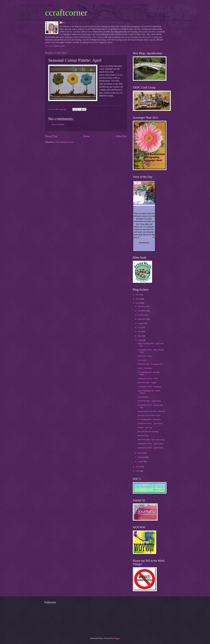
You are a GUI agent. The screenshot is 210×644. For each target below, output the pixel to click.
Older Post (121, 136)
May (140, 336)
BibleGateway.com (144, 245)
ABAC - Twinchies (145, 368)
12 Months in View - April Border (150, 448)
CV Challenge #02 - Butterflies (149, 419)
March (141, 453)
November (142, 311)
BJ (64, 23)
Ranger (102, 66)
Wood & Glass (143, 436)
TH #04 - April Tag (145, 428)
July (140, 328)
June (140, 332)
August (141, 323)
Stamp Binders (143, 397)
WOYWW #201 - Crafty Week (149, 401)
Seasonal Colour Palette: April (149, 415)
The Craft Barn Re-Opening (148, 432)
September (142, 319)
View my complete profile (55, 46)
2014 (138, 299)
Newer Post (51, 136)
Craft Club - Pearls (145, 356)
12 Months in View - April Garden (150, 444)
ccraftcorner (66, 13)
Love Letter (142, 360)
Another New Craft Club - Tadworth (151, 411)
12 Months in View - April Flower (150, 423)
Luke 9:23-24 (147, 237)
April (140, 340)
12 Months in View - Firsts (148, 379)
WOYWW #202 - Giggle (147, 383)
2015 (138, 295)
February (142, 457)
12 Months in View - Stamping (149, 387)
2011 (138, 471)
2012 (138, 467)
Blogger (117, 638)
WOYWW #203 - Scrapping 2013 (150, 364)
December (142, 306)
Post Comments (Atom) (64, 142)
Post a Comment (58, 124)
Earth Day (119, 75)
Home (87, 136)
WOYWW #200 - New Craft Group (151, 440)
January (141, 462)
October (141, 315)
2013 (138, 303)
